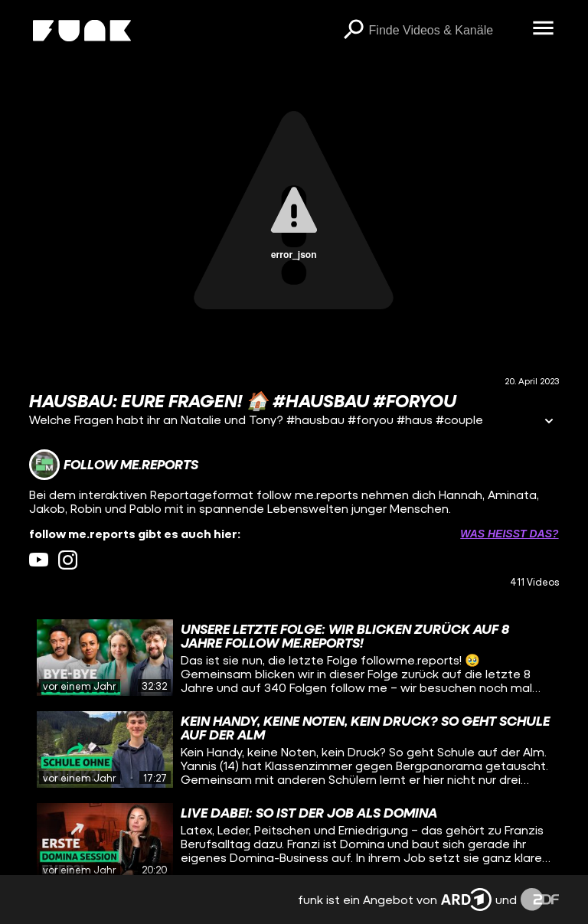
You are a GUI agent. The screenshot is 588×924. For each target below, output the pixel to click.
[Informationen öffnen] (549, 422)
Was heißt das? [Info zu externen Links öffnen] (509, 534)
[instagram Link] (68, 560)
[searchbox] (446, 31)
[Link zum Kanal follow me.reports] (114, 465)
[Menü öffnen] (544, 29)
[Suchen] (354, 31)
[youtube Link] (39, 560)
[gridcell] (294, 658)
